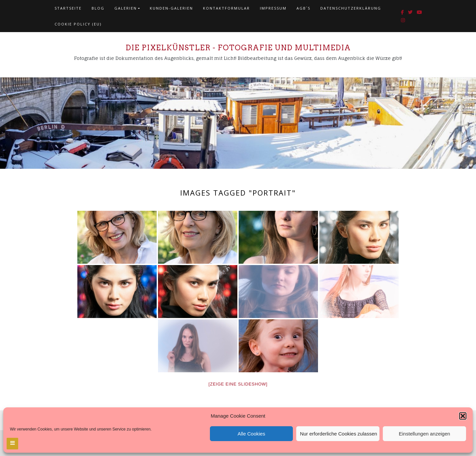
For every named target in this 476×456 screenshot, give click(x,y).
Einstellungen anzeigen (425, 434)
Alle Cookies (251, 434)
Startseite (68, 8)
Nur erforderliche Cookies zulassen (338, 434)
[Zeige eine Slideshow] (238, 384)
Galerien (126, 8)
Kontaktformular (226, 8)
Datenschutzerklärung (351, 8)
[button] (463, 416)
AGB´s (303, 8)
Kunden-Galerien (171, 8)
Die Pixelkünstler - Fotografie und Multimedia (238, 48)
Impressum (273, 8)
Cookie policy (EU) (78, 24)
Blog (98, 8)
